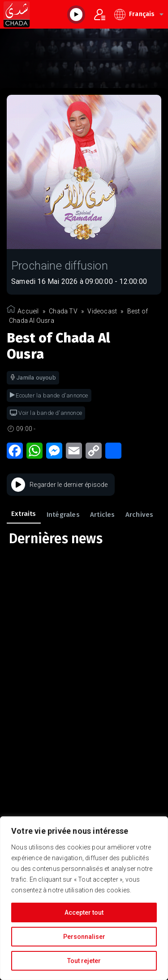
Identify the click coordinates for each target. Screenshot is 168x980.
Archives (140, 515)
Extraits (24, 514)
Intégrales (63, 515)
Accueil (28, 311)
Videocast (102, 311)
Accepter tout (84, 912)
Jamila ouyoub (33, 378)
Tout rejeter (84, 961)
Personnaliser (84, 937)
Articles (103, 515)
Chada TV (63, 311)
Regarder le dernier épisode (60, 485)
